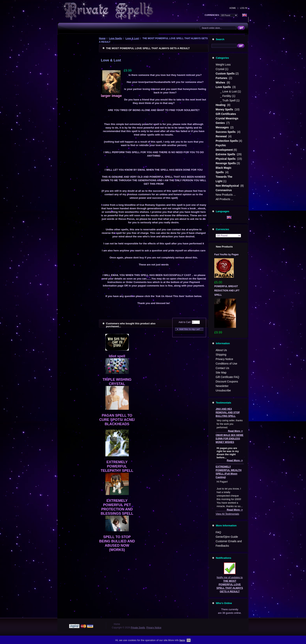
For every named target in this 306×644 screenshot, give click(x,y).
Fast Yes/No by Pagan (226, 255)
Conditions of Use (226, 364)
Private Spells (138, 628)
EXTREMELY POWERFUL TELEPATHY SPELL (117, 466)
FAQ (218, 532)
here (182, 641)
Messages (223, 127)
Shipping (221, 355)
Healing (221, 105)
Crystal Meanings (227, 118)
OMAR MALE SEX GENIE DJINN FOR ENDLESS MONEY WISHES (229, 439)
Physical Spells (226, 159)
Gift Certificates (226, 114)
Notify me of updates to (230, 578)
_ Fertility (225, 96)
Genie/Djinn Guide (227, 537)
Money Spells (225, 109)
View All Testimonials (227, 514)
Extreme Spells (226, 154)
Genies (221, 123)
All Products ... (224, 199)
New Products (224, 247)
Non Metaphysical (228, 186)
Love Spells (115, 38)
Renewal (222, 136)
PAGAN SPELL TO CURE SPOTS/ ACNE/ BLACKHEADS (117, 420)
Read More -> (235, 431)
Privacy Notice (224, 359)
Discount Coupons (227, 381)
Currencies (222, 229)
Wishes (221, 82)
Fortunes (222, 78)
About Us (221, 350)
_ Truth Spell (227, 100)
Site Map (221, 373)
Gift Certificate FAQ (227, 377)
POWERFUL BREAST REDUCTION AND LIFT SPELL (227, 291)
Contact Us (222, 368)
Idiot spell (117, 356)
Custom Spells (225, 74)
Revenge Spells (226, 163)
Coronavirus (224, 190)
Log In (244, 8)
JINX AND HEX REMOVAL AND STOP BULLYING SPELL (228, 412)
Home (233, 8)
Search (220, 39)
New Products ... (226, 195)
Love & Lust (132, 38)
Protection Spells (227, 141)
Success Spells (226, 132)
